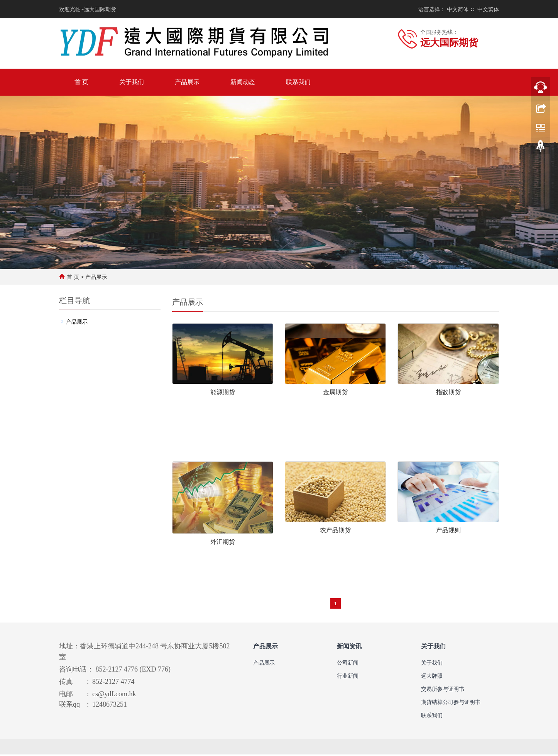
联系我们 (298, 82)
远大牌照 (432, 677)
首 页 (81, 82)
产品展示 (187, 82)
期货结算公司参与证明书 (451, 704)
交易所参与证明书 (443, 690)
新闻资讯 (349, 648)
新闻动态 (243, 82)
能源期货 (223, 392)
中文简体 (458, 9)
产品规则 (448, 531)
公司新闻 (348, 664)
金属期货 (335, 392)
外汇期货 (223, 543)
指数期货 (448, 392)
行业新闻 (348, 677)
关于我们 (132, 82)
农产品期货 (335, 531)
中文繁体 (488, 9)
